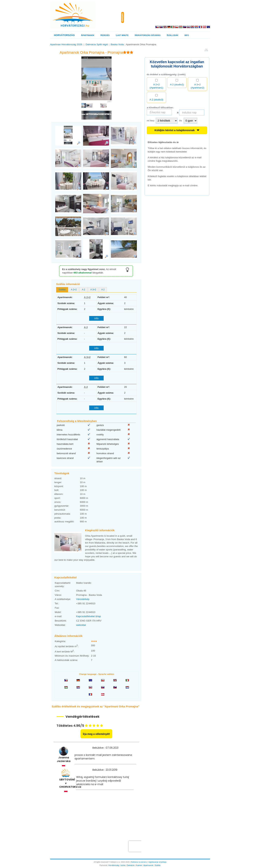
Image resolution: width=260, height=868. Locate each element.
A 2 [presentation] (84, 290)
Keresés (105, 35)
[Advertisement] (168, 18)
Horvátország (114, 865)
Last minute (122, 35)
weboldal (81, 625)
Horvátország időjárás (148, 35)
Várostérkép (83, 599)
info (187, 35)
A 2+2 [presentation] (74, 290)
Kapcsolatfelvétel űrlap (89, 616)
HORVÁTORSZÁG (64, 35)
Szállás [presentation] (62, 290)
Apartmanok (88, 35)
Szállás (158, 865)
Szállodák (172, 35)
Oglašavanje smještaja (157, 862)
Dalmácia (131, 865)
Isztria (123, 865)
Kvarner (139, 865)
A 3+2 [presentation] (93, 290)
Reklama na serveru (139, 862)
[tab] (62, 290)
